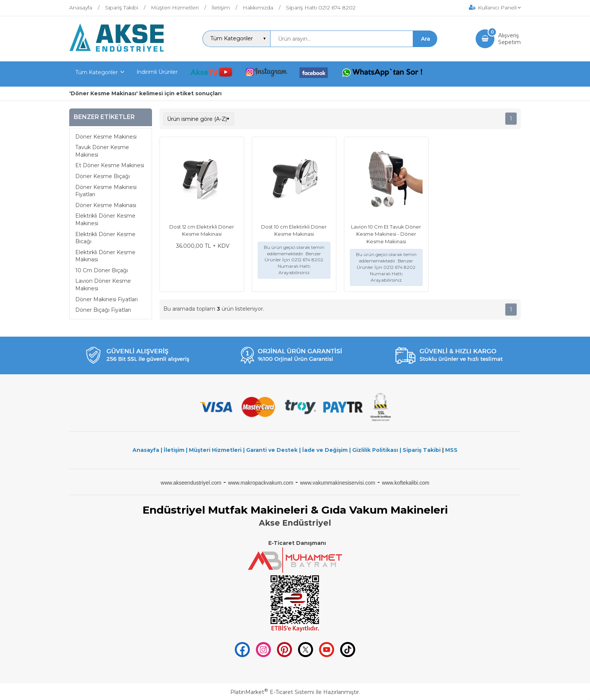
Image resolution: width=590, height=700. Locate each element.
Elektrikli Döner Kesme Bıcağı (105, 238)
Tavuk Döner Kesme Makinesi (102, 151)
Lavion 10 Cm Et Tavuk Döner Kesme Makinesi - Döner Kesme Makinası (386, 234)
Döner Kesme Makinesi (106, 137)
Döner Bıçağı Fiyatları (103, 310)
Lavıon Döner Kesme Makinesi (103, 285)
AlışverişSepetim (509, 39)
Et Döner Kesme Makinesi (110, 165)
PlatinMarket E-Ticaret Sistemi (272, 692)
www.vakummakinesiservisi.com (338, 483)
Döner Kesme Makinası (106, 205)
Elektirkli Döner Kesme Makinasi (105, 256)
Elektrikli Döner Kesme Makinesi (105, 220)
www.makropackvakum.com (261, 483)
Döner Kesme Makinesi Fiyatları (106, 191)
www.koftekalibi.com (406, 483)
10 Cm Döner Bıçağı (102, 270)
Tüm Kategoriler (97, 72)
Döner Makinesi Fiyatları (106, 299)
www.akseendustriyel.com (191, 483)
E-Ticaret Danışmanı (297, 543)
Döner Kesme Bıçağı (103, 176)
